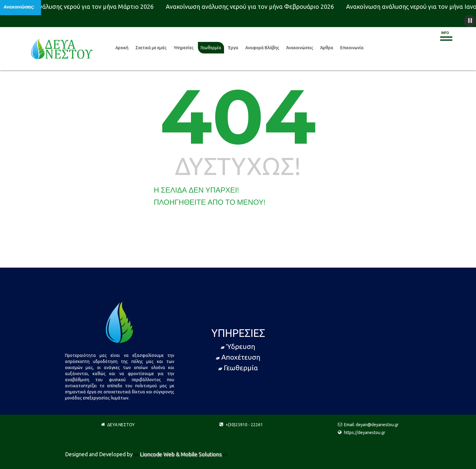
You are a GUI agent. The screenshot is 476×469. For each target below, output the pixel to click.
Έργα (233, 48)
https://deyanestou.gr (365, 433)
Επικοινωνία (352, 48)
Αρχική (122, 48)
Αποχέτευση (238, 357)
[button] (470, 21)
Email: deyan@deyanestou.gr (371, 425)
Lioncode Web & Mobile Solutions (181, 454)
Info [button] (445, 33)
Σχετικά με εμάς (151, 48)
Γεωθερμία (211, 48)
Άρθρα (327, 48)
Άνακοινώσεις (300, 48)
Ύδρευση (238, 346)
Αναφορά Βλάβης (262, 48)
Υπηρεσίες (184, 48)
